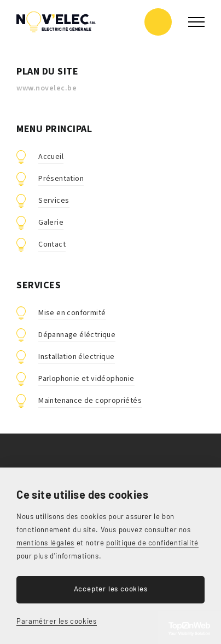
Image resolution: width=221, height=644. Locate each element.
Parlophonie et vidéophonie (86, 379)
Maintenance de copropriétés (90, 401)
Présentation (61, 179)
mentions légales (45, 543)
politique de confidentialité (152, 543)
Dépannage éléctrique (77, 335)
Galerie (51, 223)
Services (54, 201)
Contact (52, 244)
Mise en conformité (72, 313)
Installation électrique (76, 357)
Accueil (51, 157)
